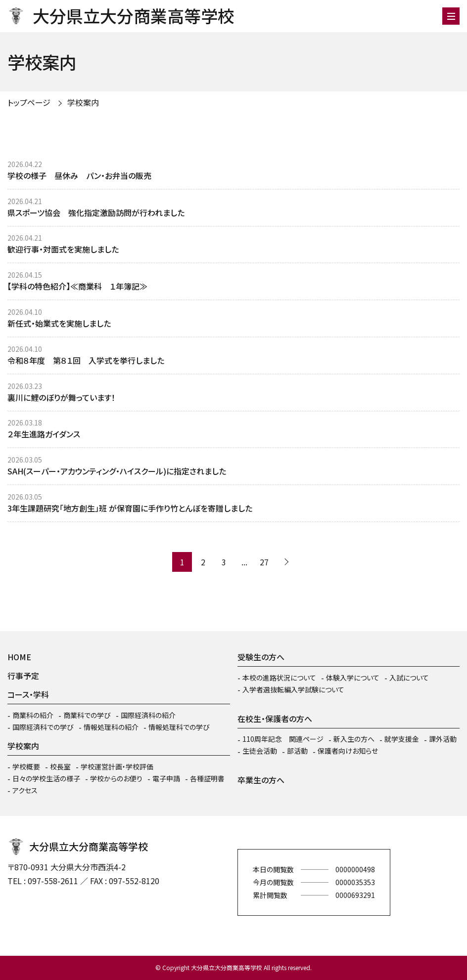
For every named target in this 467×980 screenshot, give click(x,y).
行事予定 (23, 676)
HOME (19, 657)
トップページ (29, 102)
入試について (409, 678)
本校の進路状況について (279, 678)
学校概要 (26, 767)
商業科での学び (87, 715)
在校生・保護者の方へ (275, 719)
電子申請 (166, 778)
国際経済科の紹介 (148, 715)
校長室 (60, 767)
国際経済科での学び (43, 727)
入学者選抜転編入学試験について (293, 689)
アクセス (25, 790)
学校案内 (83, 102)
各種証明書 (207, 778)
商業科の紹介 (33, 715)
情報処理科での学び (179, 727)
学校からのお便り (116, 778)
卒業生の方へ (261, 780)
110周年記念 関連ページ (283, 739)
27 (264, 562)
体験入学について (353, 678)
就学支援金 (402, 739)
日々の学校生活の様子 (46, 778)
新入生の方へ (354, 739)
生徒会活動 (260, 751)
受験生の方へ (261, 657)
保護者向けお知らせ (348, 751)
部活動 (297, 751)
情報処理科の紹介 (111, 727)
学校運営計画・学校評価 (117, 767)
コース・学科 (28, 694)
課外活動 (443, 739)
